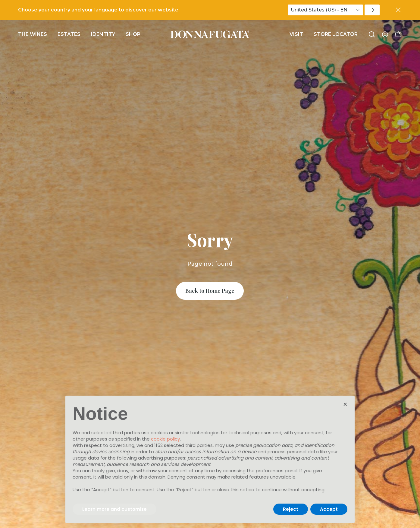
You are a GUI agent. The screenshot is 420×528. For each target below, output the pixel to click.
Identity (103, 34)
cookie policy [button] (165, 439)
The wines (33, 34)
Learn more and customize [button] (114, 509)
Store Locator (336, 34)
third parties (199, 445)
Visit (296, 34)
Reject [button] (291, 509)
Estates (69, 34)
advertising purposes (162, 458)
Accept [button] (329, 509)
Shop (133, 34)
